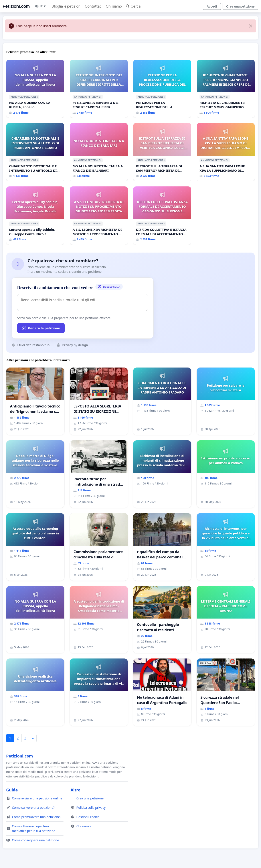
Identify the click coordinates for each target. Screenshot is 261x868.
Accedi (212, 6)
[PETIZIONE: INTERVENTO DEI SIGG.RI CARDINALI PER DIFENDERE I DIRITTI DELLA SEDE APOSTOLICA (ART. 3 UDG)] (99, 89)
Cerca (133, 6)
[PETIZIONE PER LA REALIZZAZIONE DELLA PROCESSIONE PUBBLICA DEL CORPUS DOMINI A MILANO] (162, 89)
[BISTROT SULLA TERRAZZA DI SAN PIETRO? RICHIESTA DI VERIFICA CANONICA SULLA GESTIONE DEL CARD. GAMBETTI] (162, 152)
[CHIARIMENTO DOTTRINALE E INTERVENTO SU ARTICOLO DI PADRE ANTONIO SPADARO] (35, 152)
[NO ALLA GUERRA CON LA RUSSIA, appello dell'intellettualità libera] (35, 89)
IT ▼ (41, 6)
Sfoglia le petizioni (67, 6)
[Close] (251, 26)
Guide (12, 790)
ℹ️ (37, 97)
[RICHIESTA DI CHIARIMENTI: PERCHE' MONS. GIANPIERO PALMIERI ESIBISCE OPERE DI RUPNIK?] (226, 89)
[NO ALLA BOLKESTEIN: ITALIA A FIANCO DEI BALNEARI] (99, 152)
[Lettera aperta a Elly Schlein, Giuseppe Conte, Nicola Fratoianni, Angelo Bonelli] (35, 216)
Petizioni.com (16, 6)
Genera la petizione (41, 328)
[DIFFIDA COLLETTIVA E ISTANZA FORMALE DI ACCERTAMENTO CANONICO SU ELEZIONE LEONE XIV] (162, 216)
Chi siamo (114, 6)
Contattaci (94, 6)
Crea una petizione (240, 6)
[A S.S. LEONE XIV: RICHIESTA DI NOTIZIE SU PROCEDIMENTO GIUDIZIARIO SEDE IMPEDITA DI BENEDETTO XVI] (99, 216)
